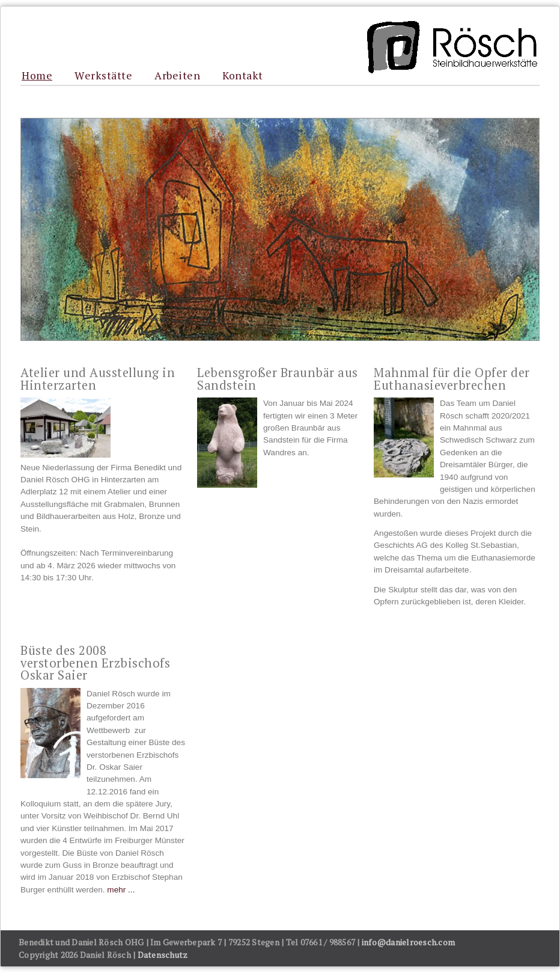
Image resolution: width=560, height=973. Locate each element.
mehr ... (121, 890)
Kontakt (243, 76)
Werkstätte (103, 76)
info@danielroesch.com (408, 942)
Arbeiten (177, 76)
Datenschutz (163, 955)
